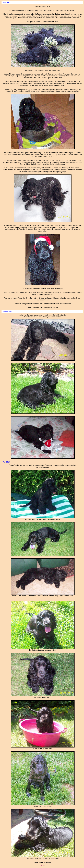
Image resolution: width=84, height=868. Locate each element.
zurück (43, 865)
